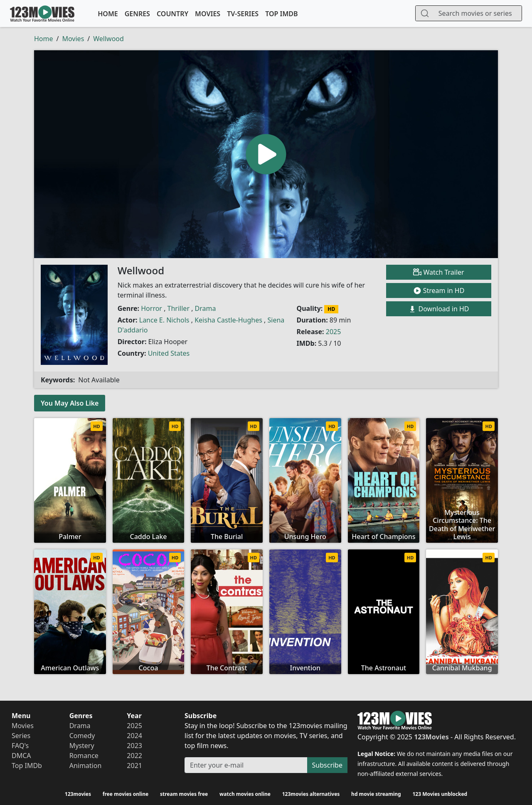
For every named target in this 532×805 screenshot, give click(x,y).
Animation (86, 766)
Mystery (82, 746)
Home (108, 14)
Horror (151, 308)
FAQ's (20, 746)
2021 (134, 766)
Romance (84, 756)
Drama (206, 308)
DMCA (21, 756)
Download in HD (438, 309)
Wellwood (108, 39)
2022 (134, 756)
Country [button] (172, 14)
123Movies (42, 14)
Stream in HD (439, 291)
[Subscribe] (246, 765)
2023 (134, 746)
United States (169, 353)
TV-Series (243, 14)
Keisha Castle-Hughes (228, 320)
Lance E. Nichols (164, 320)
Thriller (179, 308)
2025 (334, 332)
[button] (266, 154)
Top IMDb (281, 14)
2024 (134, 736)
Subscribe (327, 765)
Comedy (82, 736)
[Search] (478, 13)
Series (21, 736)
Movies (208, 14)
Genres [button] (137, 14)
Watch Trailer (438, 272)
